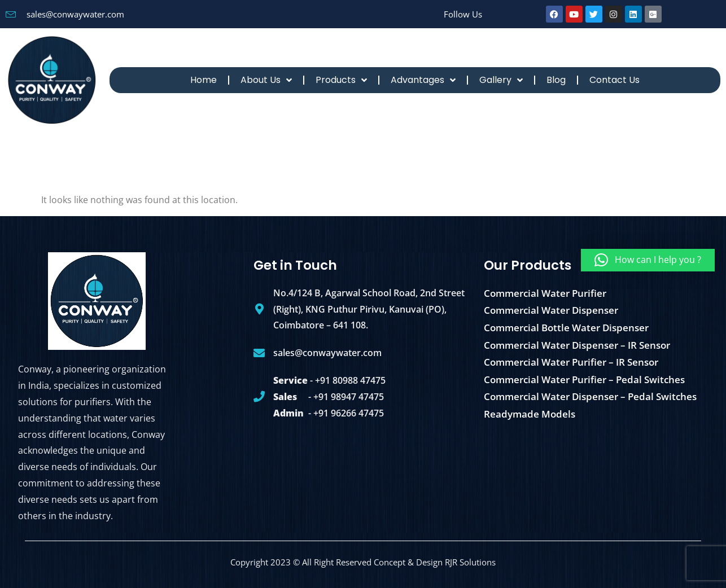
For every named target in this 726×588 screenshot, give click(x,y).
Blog (556, 80)
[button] (648, 260)
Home (204, 80)
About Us (266, 80)
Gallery (501, 80)
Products (341, 80)
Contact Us (615, 80)
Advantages (423, 80)
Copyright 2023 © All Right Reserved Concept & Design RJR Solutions (363, 562)
